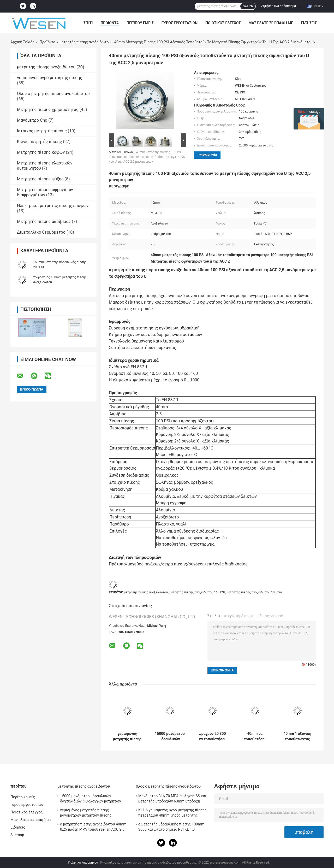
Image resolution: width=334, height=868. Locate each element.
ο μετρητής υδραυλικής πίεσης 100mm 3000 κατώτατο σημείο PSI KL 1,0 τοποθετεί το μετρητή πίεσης (171, 828)
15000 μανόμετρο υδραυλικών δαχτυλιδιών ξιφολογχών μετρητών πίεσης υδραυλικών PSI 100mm (170, 736)
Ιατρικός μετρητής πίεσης (42, 131)
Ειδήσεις (309, 23)
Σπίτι (88, 23)
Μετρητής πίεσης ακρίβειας (44, 222)
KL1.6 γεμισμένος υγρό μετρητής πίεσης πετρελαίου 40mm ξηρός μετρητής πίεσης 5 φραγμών (172, 813)
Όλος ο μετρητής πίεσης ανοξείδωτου (53, 94)
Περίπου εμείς (140, 23)
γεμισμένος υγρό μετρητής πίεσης (50, 78)
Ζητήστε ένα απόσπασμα (279, 6)
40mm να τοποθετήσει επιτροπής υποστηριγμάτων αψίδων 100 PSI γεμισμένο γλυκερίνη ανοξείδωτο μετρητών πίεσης (255, 736)
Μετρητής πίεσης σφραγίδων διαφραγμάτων (45, 192)
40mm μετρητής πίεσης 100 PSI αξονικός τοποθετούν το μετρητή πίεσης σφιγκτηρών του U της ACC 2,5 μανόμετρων (147, 157)
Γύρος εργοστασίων (180, 23)
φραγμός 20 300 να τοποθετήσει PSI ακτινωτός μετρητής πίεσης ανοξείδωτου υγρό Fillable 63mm (212, 736)
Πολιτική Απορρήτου (83, 863)
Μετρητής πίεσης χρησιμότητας (48, 110)
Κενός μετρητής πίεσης (39, 142)
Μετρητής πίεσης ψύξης (40, 179)
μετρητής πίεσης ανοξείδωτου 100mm (254, 592)
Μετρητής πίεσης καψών (41, 152)
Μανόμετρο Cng (32, 120)
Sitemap (17, 835)
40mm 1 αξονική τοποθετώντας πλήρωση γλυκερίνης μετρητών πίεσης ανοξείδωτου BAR (297, 736)
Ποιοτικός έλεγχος (223, 23)
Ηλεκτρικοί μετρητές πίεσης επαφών (53, 206)
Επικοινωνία (207, 155)
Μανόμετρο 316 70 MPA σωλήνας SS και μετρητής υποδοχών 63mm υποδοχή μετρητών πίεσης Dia (172, 799)
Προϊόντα (110, 23)
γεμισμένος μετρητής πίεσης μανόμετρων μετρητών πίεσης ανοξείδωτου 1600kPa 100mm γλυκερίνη (127, 736)
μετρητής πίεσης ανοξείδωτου (85, 42)
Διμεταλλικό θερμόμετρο (41, 232)
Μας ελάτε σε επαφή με (271, 23)
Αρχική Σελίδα (22, 42)
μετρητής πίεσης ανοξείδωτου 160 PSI (197, 592)
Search (248, 6)
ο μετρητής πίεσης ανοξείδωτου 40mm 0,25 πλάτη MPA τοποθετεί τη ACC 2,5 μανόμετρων (93, 828)
